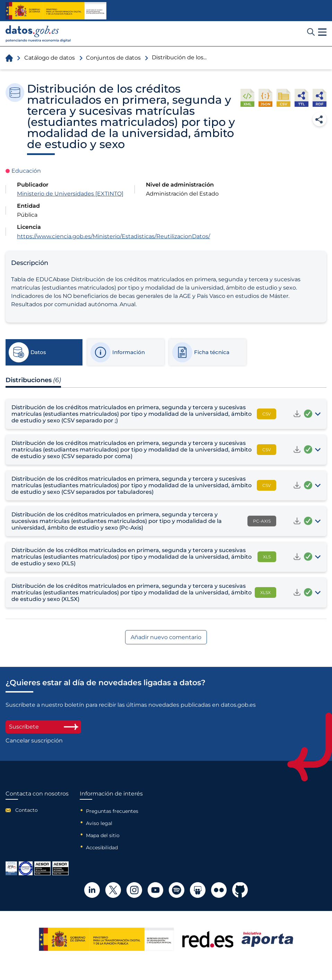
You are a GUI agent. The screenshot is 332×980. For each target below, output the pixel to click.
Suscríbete (43, 727)
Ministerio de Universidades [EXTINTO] (70, 194)
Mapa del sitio (103, 835)
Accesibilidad (102, 848)
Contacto (27, 810)
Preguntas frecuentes (112, 811)
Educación (26, 171)
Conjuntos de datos (113, 58)
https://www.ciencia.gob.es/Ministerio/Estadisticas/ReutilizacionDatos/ (113, 236)
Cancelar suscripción (34, 741)
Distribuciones (33, 380)
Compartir (320, 119)
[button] (322, 32)
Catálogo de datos (50, 58)
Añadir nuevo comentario (166, 637)
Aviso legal (99, 823)
